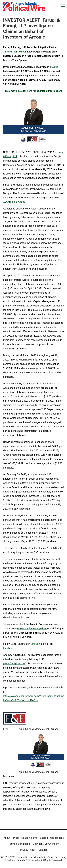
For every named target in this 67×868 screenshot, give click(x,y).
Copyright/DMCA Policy (46, 844)
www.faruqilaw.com (14, 202)
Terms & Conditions (19, 844)
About (7, 838)
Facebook (8, 648)
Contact (43, 850)
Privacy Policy (28, 850)
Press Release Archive (25, 838)
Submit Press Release (52, 838)
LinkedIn (35, 644)
